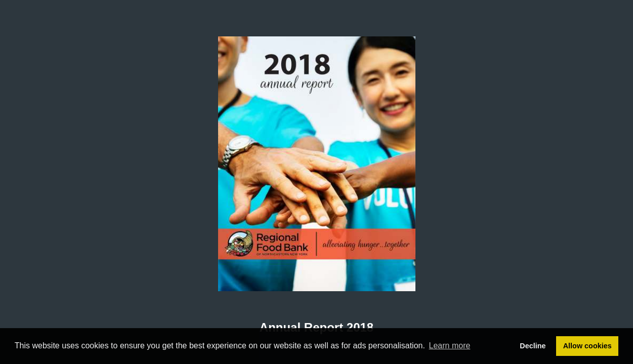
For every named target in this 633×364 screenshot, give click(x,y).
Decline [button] (533, 346)
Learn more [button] (450, 346)
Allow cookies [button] (587, 346)
